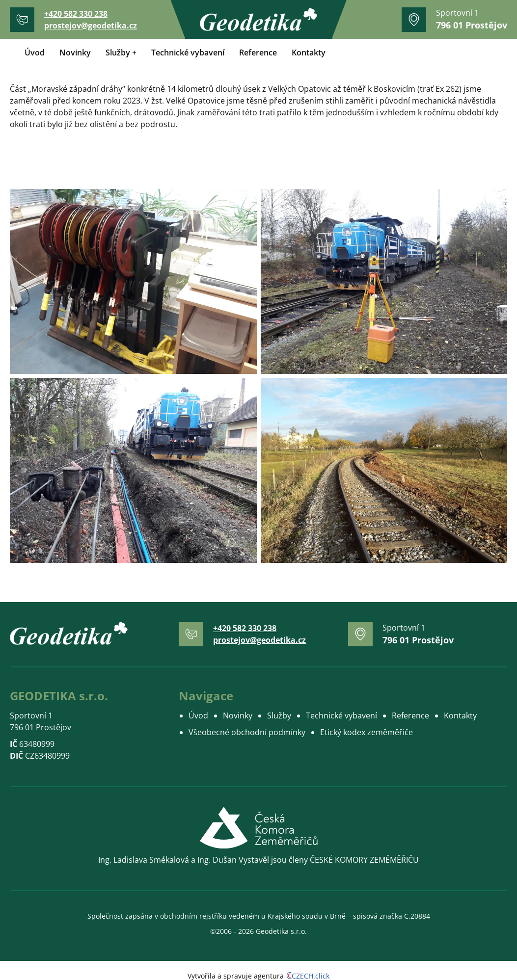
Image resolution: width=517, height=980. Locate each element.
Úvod (35, 53)
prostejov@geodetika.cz (91, 26)
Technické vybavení (188, 53)
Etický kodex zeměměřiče (367, 732)
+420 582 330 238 (76, 14)
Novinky (75, 53)
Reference (258, 53)
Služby (118, 53)
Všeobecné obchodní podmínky (247, 732)
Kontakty (309, 53)
